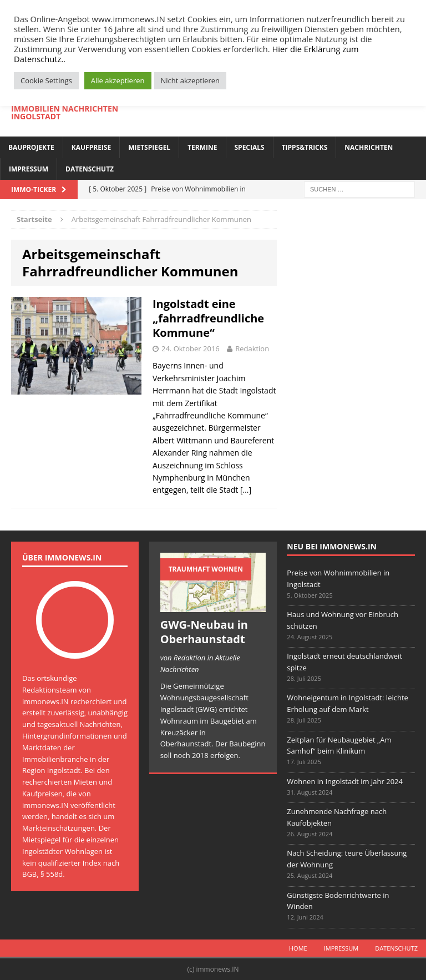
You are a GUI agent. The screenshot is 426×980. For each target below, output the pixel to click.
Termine (202, 147)
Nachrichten (369, 147)
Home (298, 948)
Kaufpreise (91, 147)
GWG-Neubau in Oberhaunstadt (204, 632)
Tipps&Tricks (305, 147)
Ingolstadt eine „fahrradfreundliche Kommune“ (208, 318)
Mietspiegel (149, 147)
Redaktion (252, 348)
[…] (246, 490)
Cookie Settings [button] (46, 80)
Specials (250, 147)
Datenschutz (90, 169)
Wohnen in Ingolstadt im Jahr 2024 (345, 781)
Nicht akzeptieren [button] (190, 80)
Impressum (29, 169)
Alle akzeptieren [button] (118, 80)
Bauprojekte (31, 147)
